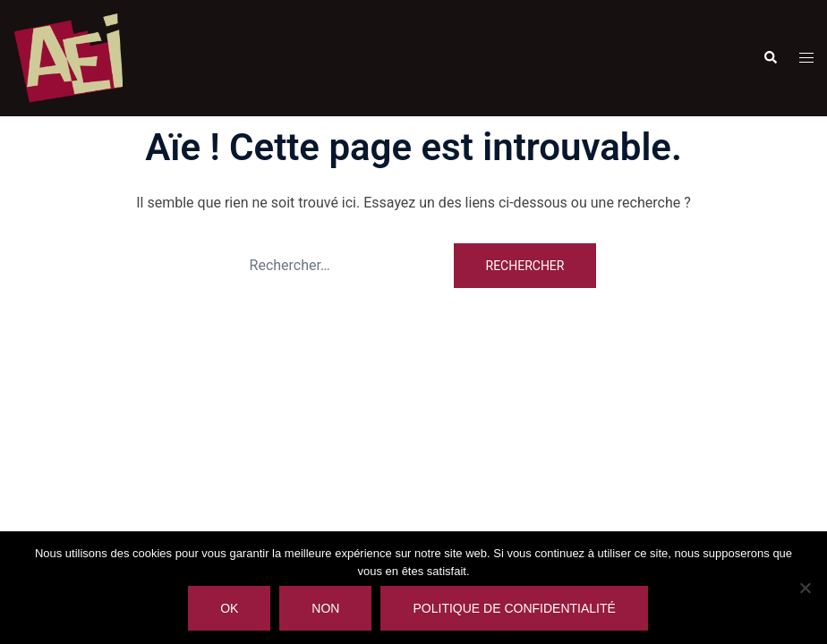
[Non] (805, 588)
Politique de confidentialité (514, 608)
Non (325, 608)
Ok (229, 608)
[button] (770, 58)
